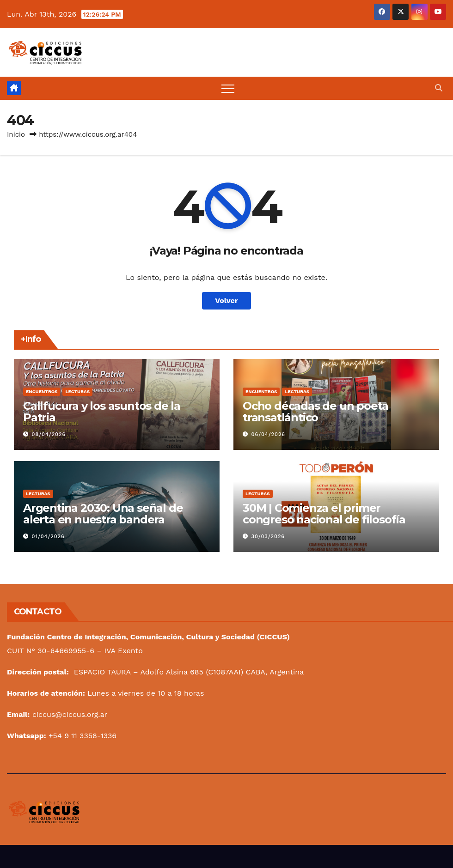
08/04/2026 (49, 434)
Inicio (16, 134)
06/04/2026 (269, 434)
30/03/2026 (268, 537)
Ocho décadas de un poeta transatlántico (315, 412)
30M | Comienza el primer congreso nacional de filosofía (324, 514)
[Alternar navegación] (228, 88)
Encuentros (42, 392)
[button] (439, 88)
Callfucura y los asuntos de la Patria (102, 412)
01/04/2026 (48, 537)
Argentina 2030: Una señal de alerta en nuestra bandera (103, 514)
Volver (226, 300)
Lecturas (77, 392)
